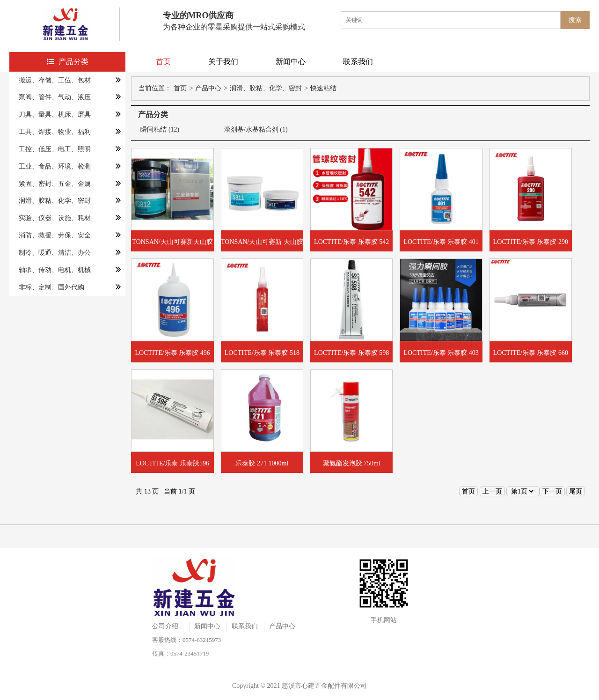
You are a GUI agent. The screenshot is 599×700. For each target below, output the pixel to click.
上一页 (492, 491)
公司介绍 (165, 626)
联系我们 (358, 62)
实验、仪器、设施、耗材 (55, 218)
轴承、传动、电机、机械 (55, 270)
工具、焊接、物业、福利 (55, 132)
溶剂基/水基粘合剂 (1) (256, 129)
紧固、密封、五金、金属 (55, 184)
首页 (163, 62)
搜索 (575, 20)
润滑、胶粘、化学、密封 (55, 201)
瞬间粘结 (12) (160, 129)
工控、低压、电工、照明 (55, 149)
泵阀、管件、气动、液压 (55, 97)
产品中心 (208, 88)
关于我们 (223, 62)
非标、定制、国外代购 (51, 287)
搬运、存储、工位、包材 (55, 80)
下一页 (552, 491)
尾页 (576, 491)
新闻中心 (291, 62)
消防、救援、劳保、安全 (55, 235)
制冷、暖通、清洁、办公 (55, 253)
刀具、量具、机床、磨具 (55, 114)
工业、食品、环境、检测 (55, 166)
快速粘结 (323, 88)
